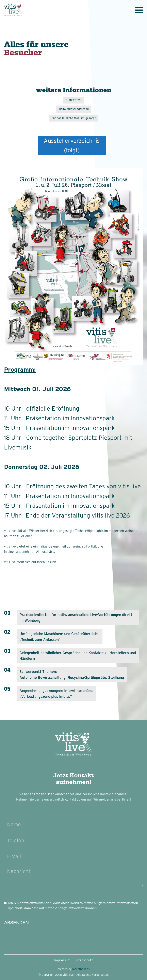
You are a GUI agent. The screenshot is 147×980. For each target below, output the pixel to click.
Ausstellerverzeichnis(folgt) (72, 145)
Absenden (17, 923)
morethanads (81, 969)
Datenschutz (84, 960)
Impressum (62, 960)
